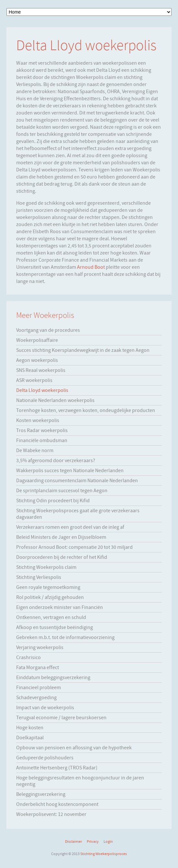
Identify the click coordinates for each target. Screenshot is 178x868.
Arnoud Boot (91, 267)
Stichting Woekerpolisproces (104, 854)
